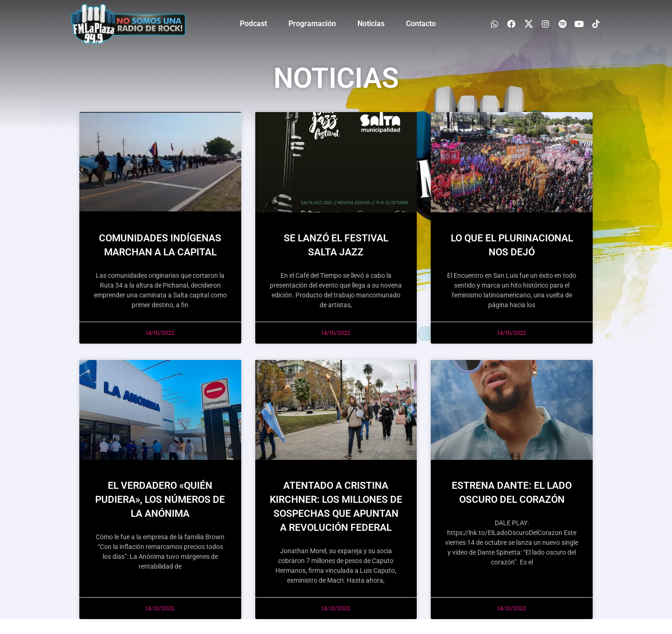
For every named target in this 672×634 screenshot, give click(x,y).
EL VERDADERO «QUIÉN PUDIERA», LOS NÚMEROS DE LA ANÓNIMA (160, 500)
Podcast (253, 24)
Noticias (371, 24)
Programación (312, 24)
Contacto (421, 24)
